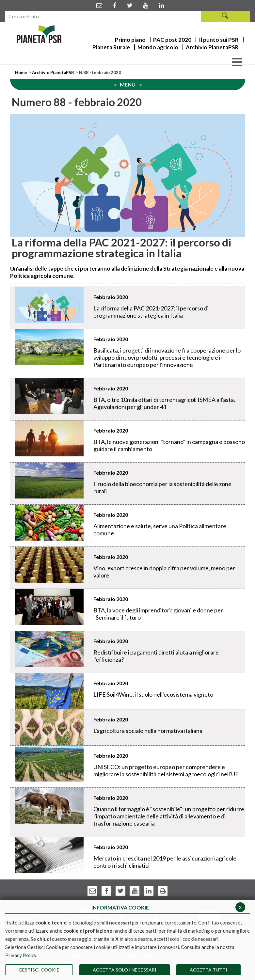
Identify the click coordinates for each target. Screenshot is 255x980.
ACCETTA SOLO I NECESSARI (125, 970)
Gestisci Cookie (39, 970)
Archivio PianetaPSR (53, 72)
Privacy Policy (21, 955)
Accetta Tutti (208, 970)
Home (22, 72)
